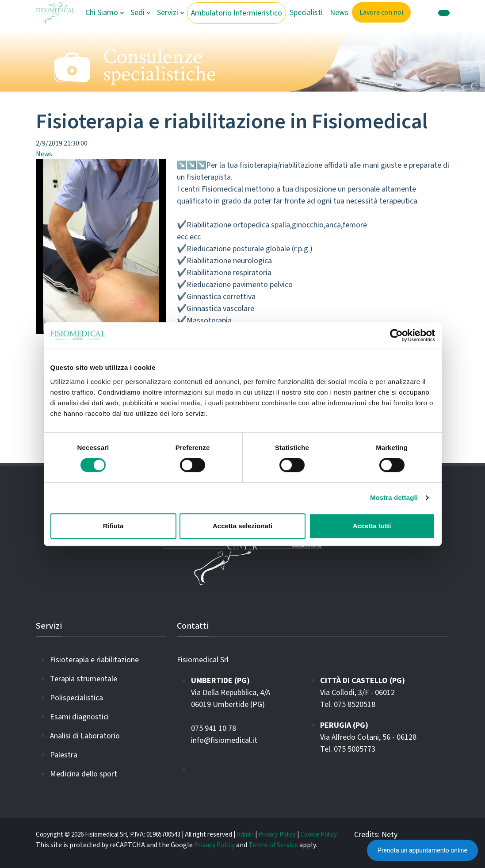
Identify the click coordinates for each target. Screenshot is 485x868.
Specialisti (306, 13)
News (339, 13)
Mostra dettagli (394, 497)
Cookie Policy (319, 835)
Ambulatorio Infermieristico (237, 13)
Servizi (168, 13)
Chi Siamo (102, 13)
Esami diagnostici (79, 717)
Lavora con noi (381, 12)
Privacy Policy (277, 835)
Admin (245, 835)
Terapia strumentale (84, 679)
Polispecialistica (76, 698)
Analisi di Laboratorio (85, 736)
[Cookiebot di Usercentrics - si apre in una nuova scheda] (396, 335)
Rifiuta (113, 526)
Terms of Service (273, 845)
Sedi (137, 13)
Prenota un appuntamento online (422, 850)
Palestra (64, 755)
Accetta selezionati (242, 526)
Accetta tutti (372, 526)
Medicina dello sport (84, 774)
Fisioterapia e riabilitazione (94, 660)
